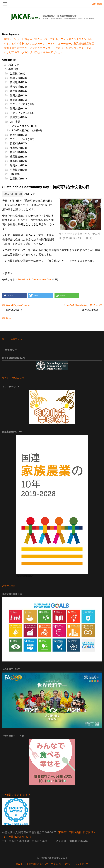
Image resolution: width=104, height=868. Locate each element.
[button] (14, 295)
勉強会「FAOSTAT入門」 (14, 378)
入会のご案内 (9, 586)
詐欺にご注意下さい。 (13, 339)
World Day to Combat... (19, 305)
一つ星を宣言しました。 (18, 795)
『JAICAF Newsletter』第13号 (80, 305)
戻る (8, 318)
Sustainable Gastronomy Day (34, 279)
